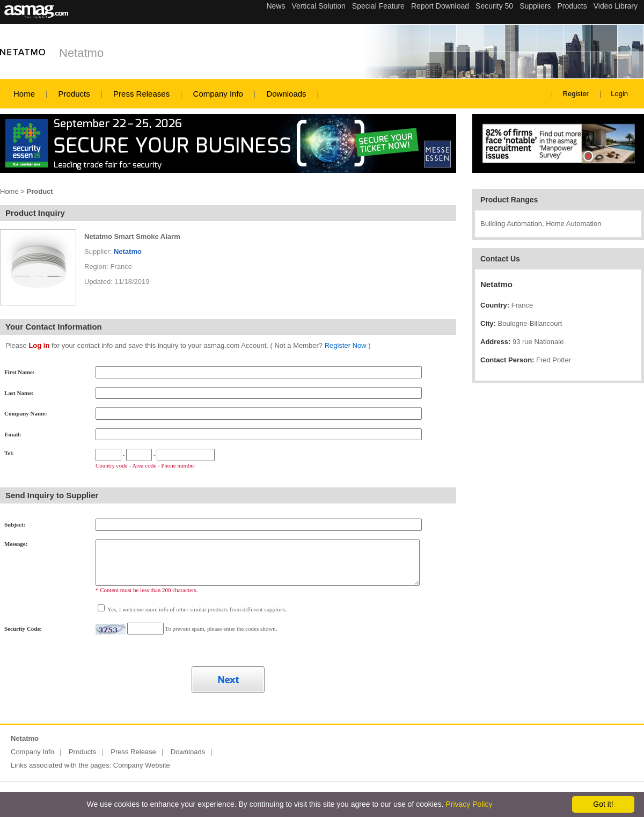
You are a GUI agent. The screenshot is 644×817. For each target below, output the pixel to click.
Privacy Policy (469, 804)
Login (619, 94)
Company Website (142, 765)
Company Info (218, 94)
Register (576, 94)
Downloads (286, 94)
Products (74, 94)
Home (24, 94)
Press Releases (141, 94)
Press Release (133, 752)
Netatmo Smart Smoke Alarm (132, 236)
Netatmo (81, 53)
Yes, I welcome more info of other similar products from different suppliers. (197, 609)
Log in (39, 345)
